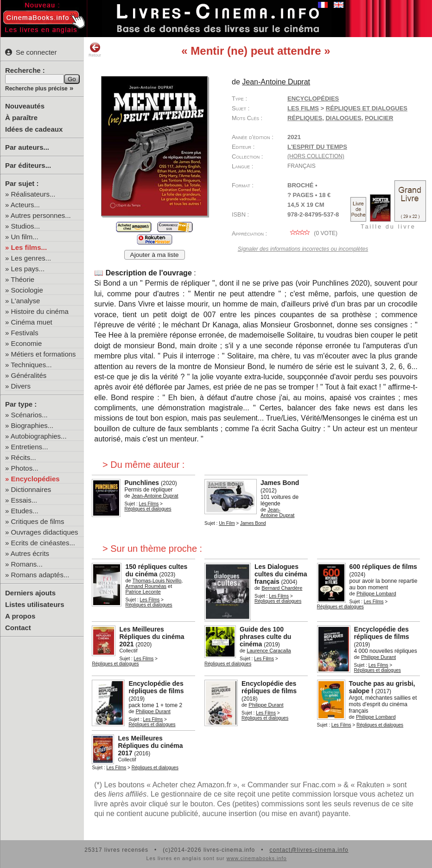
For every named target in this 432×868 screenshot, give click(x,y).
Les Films (303, 108)
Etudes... (25, 511)
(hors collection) (316, 156)
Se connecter (31, 52)
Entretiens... (30, 447)
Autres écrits (30, 553)
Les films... (29, 247)
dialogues (343, 118)
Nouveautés (25, 106)
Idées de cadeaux (34, 129)
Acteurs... (25, 205)
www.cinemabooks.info (257, 858)
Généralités (29, 375)
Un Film (227, 523)
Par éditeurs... (28, 165)
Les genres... (31, 258)
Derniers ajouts (30, 593)
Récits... (24, 457)
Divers (21, 386)
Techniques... (31, 365)
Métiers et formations (44, 354)
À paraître (21, 118)
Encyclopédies (35, 479)
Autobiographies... (39, 436)
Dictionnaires (31, 489)
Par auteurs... (27, 147)
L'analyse (26, 301)
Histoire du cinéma (40, 311)
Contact (18, 628)
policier (379, 118)
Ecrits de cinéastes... (43, 543)
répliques (305, 118)
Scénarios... (29, 415)
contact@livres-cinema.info (309, 850)
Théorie (22, 279)
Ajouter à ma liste (155, 255)
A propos (20, 616)
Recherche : (25, 70)
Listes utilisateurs (35, 604)
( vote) (312, 233)
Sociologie (27, 290)
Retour (95, 50)
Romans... (27, 564)
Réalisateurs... (33, 194)
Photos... (25, 468)
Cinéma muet (32, 322)
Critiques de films (38, 521)
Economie (27, 343)
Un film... (25, 237)
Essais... (24, 500)
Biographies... (32, 425)
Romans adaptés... (40, 575)
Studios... (26, 226)
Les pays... (28, 269)
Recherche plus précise (36, 89)
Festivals (25, 333)
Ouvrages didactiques (45, 532)
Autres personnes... (41, 215)
